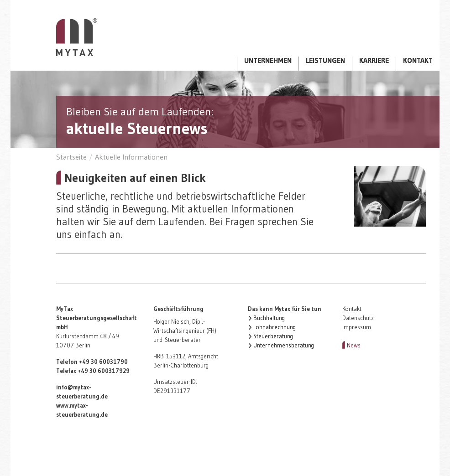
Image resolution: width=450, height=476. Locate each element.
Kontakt (418, 61)
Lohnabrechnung (275, 327)
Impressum (357, 327)
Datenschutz (358, 318)
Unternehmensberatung (284, 345)
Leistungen (325, 61)
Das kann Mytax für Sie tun (285, 309)
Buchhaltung (269, 318)
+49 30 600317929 (104, 371)
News (354, 345)
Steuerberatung (273, 336)
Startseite (77, 37)
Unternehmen (268, 61)
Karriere (374, 61)
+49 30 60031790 (103, 362)
